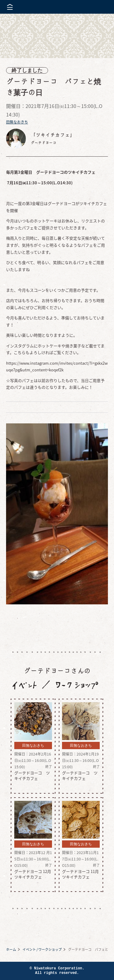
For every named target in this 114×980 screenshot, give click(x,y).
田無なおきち (17, 122)
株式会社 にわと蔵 (99, 7)
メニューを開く (10, 7)
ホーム (11, 949)
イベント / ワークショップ (42, 949)
